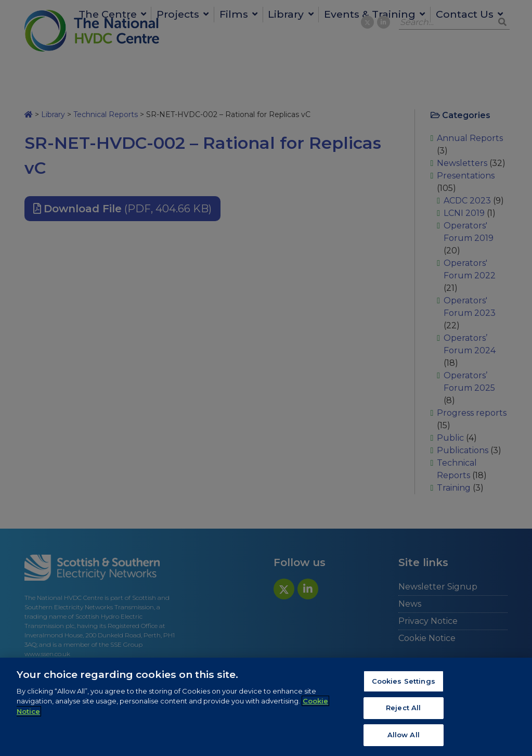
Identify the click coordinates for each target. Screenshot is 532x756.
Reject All (403, 711)
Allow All (404, 738)
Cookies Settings (404, 684)
